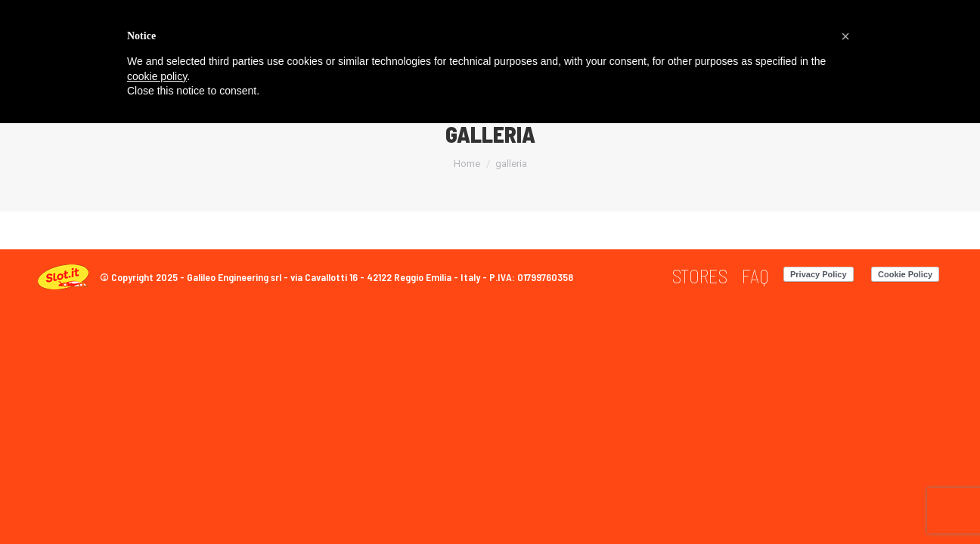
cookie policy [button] (157, 76)
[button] (845, 36)
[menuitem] (700, 276)
